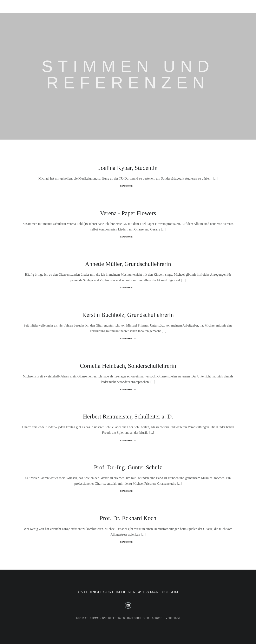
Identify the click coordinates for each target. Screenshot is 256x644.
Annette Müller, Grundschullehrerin (128, 264)
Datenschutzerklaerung (145, 618)
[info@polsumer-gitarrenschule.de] (128, 605)
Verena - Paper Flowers (128, 213)
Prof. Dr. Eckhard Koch (128, 518)
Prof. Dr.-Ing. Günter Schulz (128, 467)
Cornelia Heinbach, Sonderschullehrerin (128, 366)
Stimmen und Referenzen (107, 618)
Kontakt (82, 618)
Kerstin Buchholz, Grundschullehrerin (128, 315)
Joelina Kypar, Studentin (128, 168)
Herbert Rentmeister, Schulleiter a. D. (128, 416)
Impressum (172, 618)
